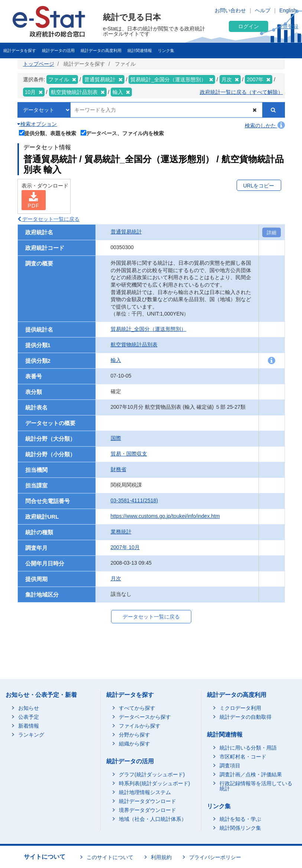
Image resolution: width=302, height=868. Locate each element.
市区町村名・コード (243, 757)
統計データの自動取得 (246, 717)
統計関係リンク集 (240, 828)
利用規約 (161, 857)
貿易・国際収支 (129, 454)
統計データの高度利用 (101, 50)
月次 (116, 578)
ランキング (31, 735)
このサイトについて (110, 857)
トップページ (39, 64)
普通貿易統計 (126, 232)
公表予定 (29, 717)
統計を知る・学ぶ (240, 819)
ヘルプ (263, 10)
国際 (116, 438)
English (288, 10)
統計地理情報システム (145, 792)
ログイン (249, 26)
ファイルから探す (140, 726)
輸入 (116, 360)
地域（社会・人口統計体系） (153, 819)
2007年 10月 (125, 547)
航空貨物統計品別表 (134, 345)
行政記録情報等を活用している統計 (256, 786)
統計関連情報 (140, 50)
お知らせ (29, 708)
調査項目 (230, 766)
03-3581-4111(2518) (134, 500)
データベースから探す (145, 717)
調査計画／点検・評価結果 (251, 774)
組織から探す (134, 744)
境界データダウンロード (147, 810)
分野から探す (134, 735)
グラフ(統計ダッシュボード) (152, 774)
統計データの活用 (58, 50)
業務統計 (121, 532)
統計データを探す (20, 50)
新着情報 (29, 726)
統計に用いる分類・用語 (248, 748)
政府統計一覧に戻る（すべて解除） (241, 92)
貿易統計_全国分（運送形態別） (149, 329)
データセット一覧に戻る (49, 219)
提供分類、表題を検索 (48, 133)
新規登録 (288, 26)
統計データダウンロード (147, 801)
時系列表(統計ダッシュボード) (154, 783)
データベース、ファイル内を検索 (122, 133)
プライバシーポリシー (215, 857)
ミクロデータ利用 (240, 708)
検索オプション (37, 124)
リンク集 (166, 50)
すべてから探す (137, 708)
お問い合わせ (230, 10)
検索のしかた (265, 125)
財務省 (118, 469)
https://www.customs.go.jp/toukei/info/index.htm (165, 516)
